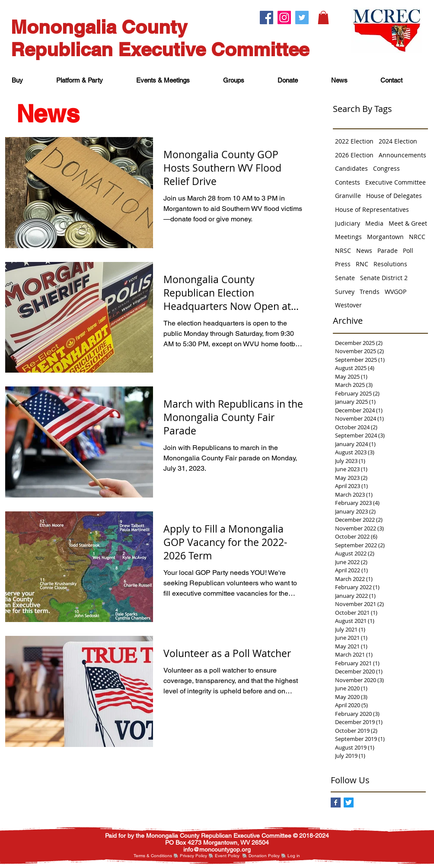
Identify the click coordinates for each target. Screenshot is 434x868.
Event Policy (227, 856)
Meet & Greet (408, 223)
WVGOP (396, 292)
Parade (388, 251)
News (364, 251)
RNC (362, 264)
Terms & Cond (148, 856)
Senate (345, 278)
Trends (370, 292)
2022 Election (354, 141)
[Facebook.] (266, 18)
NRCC (417, 237)
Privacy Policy (193, 856)
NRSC (343, 251)
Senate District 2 (384, 278)
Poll (408, 251)
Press (343, 264)
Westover (348, 305)
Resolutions (390, 264)
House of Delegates (394, 196)
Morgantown (385, 237)
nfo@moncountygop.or (216, 849)
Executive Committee (396, 182)
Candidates (351, 168)
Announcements (402, 155)
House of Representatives (372, 209)
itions (167, 856)
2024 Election (398, 141)
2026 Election (354, 155)
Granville (348, 196)
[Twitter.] (302, 18)
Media (374, 223)
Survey (345, 292)
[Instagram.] (284, 18)
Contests (348, 182)
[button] (323, 18)
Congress (386, 168)
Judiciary (348, 223)
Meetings (348, 237)
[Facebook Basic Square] (336, 803)
